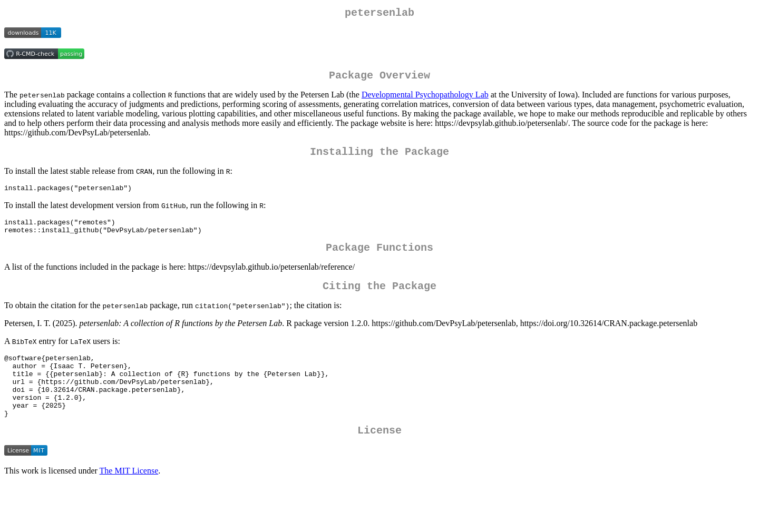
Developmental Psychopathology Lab (425, 99)
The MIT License (129, 501)
